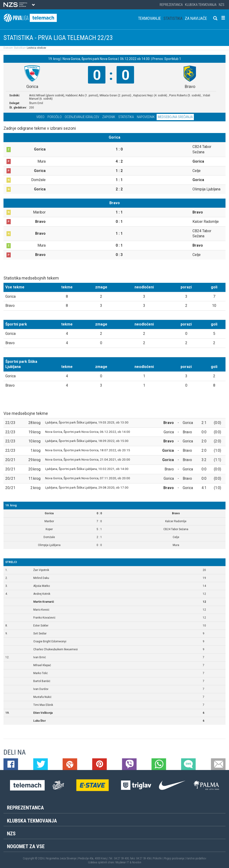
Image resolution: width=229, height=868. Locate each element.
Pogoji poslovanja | (175, 858)
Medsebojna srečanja (175, 117)
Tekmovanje (150, 18)
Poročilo (55, 117)
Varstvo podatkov (196, 858)
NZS (222, 5)
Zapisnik (109, 117)
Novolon (137, 862)
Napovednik (146, 117)
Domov (7, 48)
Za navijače (196, 18)
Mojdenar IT (122, 862)
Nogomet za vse (26, 846)
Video (40, 117)
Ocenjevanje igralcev (82, 117)
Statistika (173, 18)
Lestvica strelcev (36, 48)
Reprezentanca (171, 5)
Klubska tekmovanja (201, 5)
